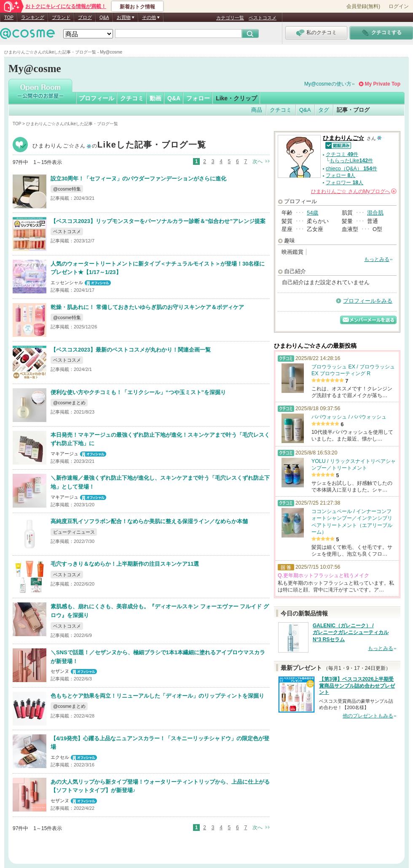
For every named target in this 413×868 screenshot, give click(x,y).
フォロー (198, 98)
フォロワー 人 (345, 183)
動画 (156, 98)
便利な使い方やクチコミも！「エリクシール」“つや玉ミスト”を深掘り (138, 392)
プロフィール (97, 98)
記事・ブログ (353, 110)
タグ (324, 110)
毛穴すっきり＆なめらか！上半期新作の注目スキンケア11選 (125, 564)
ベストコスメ (263, 18)
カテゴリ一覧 (230, 18)
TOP (9, 17)
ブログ (85, 17)
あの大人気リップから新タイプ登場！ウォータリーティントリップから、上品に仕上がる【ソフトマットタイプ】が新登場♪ (160, 786)
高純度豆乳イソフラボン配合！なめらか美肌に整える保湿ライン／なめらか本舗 (149, 521)
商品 (257, 110)
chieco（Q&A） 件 (351, 169)
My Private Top (383, 84)
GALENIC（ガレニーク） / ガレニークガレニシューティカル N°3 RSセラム (351, 633)
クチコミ (132, 98)
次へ (257, 161)
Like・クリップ (236, 98)
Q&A (104, 17)
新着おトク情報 (137, 7)
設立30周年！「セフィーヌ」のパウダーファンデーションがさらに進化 (138, 179)
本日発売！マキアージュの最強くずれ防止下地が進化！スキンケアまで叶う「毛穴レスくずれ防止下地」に (160, 439)
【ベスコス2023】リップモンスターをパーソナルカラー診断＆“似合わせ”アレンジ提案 (158, 221)
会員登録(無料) (363, 6)
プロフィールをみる (368, 301)
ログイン (399, 6)
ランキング (33, 17)
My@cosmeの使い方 (328, 84)
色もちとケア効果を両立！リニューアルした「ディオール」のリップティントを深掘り (157, 696)
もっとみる (377, 259)
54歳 (312, 213)
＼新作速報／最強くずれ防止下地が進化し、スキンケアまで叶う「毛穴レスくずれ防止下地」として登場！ (160, 482)
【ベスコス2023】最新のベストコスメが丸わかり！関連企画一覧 (131, 350)
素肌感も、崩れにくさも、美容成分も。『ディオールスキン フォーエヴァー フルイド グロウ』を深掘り (160, 611)
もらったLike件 (351, 161)
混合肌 (375, 213)
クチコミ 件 (342, 154)
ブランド (61, 17)
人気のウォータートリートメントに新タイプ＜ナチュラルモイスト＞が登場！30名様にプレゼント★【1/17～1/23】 (158, 268)
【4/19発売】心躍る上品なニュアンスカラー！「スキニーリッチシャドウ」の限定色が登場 (160, 743)
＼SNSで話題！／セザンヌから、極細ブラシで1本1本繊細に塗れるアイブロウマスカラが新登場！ (158, 657)
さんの (354, 191)
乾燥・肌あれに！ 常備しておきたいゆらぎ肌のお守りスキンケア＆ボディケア (147, 307)
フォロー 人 (341, 175)
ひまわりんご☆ (119, 146)
